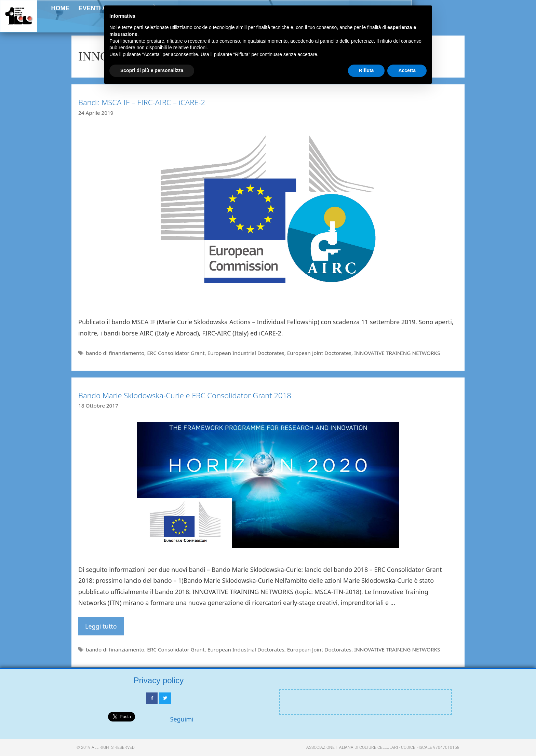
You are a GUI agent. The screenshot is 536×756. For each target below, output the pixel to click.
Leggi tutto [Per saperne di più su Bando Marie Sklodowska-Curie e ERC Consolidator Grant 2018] (101, 626)
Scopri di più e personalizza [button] (152, 70)
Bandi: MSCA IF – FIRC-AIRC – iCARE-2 (142, 102)
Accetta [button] (407, 70)
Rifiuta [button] (366, 70)
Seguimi (182, 719)
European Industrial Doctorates (246, 353)
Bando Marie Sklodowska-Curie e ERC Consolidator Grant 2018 (185, 395)
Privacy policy (159, 680)
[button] (516, 20)
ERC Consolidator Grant (176, 353)
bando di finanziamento (115, 353)
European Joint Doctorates (319, 353)
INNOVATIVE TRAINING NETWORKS (397, 353)
